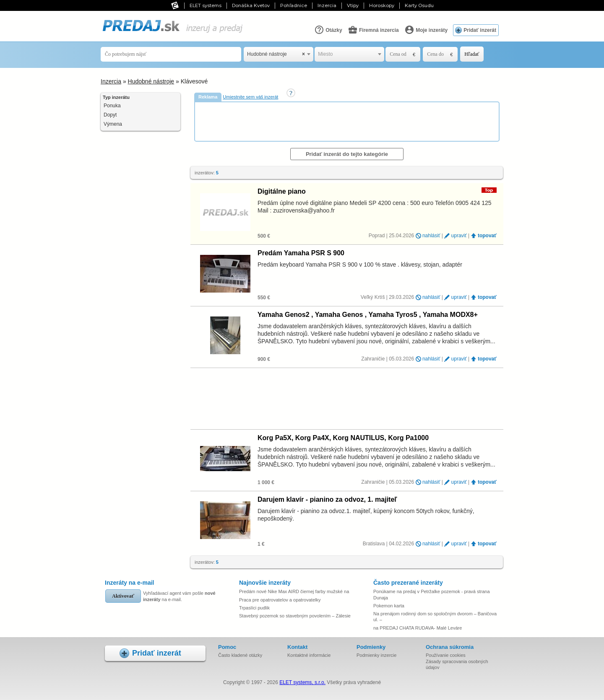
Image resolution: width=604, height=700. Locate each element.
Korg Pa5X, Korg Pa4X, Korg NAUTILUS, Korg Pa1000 (343, 438)
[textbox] (349, 54)
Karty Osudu (419, 5)
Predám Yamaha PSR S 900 (301, 253)
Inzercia (327, 5)
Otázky (328, 30)
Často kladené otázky (240, 655)
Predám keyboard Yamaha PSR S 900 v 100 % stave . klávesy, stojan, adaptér (360, 264)
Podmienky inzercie (376, 655)
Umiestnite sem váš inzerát (250, 97)
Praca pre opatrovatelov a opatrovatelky (280, 600)
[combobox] (279, 54)
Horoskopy (382, 5)
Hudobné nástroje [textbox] (276, 54)
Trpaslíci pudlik (254, 608)
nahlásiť (431, 236)
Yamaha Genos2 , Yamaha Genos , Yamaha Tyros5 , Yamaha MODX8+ (368, 315)
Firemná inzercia (373, 30)
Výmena (113, 124)
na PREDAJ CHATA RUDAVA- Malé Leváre (418, 628)
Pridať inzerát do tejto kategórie (347, 154)
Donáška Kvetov (251, 5)
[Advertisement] (348, 121)
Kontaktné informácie (309, 655)
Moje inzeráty (426, 30)
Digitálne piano (282, 191)
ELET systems (206, 5)
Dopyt (110, 115)
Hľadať (472, 54)
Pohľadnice (294, 5)
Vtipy (353, 5)
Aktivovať (123, 596)
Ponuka (112, 106)
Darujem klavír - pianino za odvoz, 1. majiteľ (327, 499)
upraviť (459, 236)
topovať (487, 236)
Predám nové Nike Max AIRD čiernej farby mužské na (294, 591)
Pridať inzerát (480, 30)
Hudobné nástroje (151, 81)
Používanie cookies (446, 655)
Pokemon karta (389, 606)
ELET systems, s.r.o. (302, 682)
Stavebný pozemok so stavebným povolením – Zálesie (295, 616)
